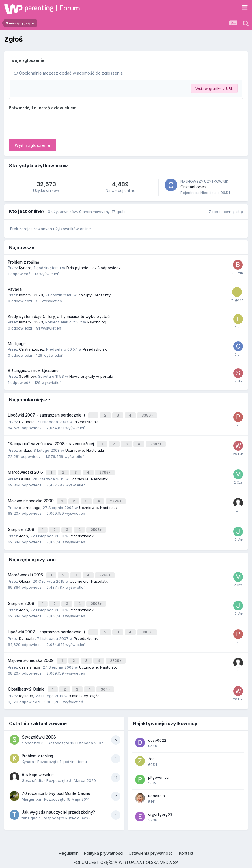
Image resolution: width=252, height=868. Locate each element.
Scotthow (27, 376)
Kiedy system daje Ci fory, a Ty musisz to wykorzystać (59, 317)
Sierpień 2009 (22, 524)
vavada (15, 289)
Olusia (25, 475)
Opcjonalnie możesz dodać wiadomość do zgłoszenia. (69, 73)
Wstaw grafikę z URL (214, 88)
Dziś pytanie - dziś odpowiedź (94, 268)
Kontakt (186, 840)
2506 (97, 524)
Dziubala (27, 420)
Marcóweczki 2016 (26, 469)
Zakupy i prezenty (94, 295)
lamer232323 (31, 295)
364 (106, 677)
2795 (106, 469)
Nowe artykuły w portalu (91, 376)
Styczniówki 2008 (39, 724)
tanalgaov (31, 805)
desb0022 (157, 727)
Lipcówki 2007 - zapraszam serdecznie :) (47, 414)
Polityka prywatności (104, 840)
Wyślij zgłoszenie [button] (32, 145)
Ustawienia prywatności (151, 840)
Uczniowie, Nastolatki (85, 448)
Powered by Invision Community (126, 859)
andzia (25, 448)
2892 (157, 442)
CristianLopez (193, 187)
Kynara (25, 268)
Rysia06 (26, 683)
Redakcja (156, 783)
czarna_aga (30, 502)
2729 (116, 496)
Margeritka (31, 786)
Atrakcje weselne (38, 762)
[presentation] (53, 123)
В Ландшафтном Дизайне (33, 371)
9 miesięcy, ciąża (84, 683)
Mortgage (17, 344)
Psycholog (97, 322)
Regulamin (69, 840)
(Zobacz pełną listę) (225, 212)
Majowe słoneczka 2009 (31, 496)
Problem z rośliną (24, 262)
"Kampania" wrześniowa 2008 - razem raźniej (51, 442)
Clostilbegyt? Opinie (27, 677)
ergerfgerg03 (160, 801)
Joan (24, 530)
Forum (70, 8)
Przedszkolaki (95, 349)
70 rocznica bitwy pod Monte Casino (56, 780)
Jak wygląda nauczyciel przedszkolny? (58, 799)
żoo (151, 746)
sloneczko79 (33, 730)
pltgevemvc (158, 764)
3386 (148, 415)
